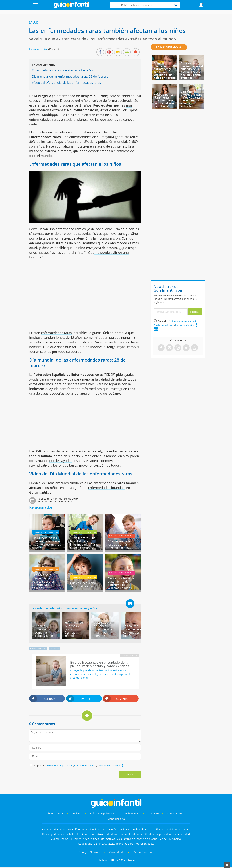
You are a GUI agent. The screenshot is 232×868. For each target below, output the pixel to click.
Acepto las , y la (77, 765)
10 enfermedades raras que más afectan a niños (120, 545)
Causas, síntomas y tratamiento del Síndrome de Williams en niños (121, 583)
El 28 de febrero (41, 132)
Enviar (130, 774)
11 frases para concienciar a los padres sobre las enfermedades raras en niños (46, 582)
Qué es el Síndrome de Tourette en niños (84, 585)
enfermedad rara (69, 229)
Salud (34, 22)
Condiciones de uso (85, 765)
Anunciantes (175, 813)
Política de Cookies (110, 765)
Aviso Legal (132, 813)
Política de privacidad (103, 813)
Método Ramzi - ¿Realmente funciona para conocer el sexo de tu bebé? (164, 100)
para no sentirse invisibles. (75, 384)
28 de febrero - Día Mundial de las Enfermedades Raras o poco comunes (84, 543)
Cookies (77, 813)
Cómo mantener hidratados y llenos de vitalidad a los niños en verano (165, 70)
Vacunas (54, 649)
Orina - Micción (38, 649)
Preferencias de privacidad (59, 765)
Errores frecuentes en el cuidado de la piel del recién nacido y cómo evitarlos (192, 70)
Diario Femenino (143, 852)
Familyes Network (89, 852)
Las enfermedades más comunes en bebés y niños (64, 608)
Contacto (153, 813)
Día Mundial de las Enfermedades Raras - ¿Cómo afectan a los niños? (46, 543)
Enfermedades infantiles (107, 488)
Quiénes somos (54, 813)
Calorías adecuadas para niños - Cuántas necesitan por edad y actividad (192, 99)
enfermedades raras (56, 333)
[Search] (176, 5)
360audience (127, 860)
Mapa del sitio (116, 819)
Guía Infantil (117, 852)
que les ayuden (61, 461)
